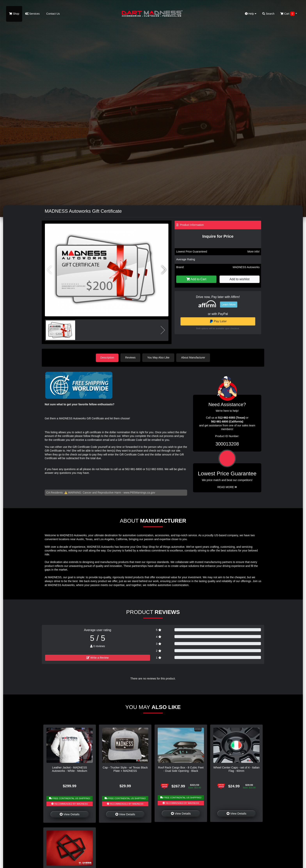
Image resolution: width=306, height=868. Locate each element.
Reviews (131, 358)
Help (251, 14)
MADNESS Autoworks (246, 267)
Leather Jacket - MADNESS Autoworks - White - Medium (70, 769)
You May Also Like (159, 358)
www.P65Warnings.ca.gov (139, 492)
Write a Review (98, 657)
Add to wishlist (239, 279)
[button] (164, 270)
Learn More (229, 304)
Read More (227, 487)
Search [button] (268, 14)
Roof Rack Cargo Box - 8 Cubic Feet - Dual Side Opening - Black (181, 769)
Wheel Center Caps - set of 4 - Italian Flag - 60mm (236, 769)
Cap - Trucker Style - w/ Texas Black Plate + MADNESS (125, 769)
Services (32, 14)
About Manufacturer (194, 358)
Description (107, 358)
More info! (254, 252)
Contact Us (53, 14)
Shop (14, 14)
